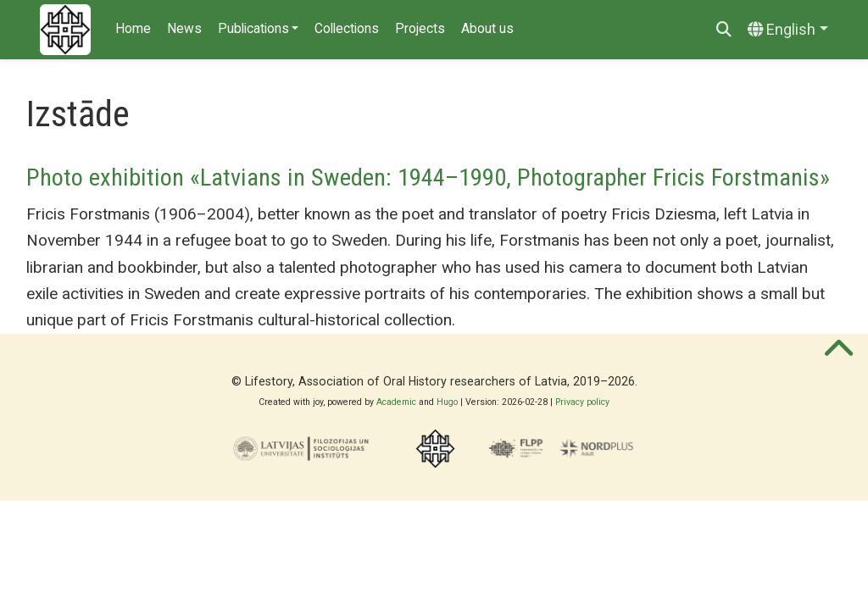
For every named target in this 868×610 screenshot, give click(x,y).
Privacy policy (582, 402)
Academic (396, 402)
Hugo (447, 402)
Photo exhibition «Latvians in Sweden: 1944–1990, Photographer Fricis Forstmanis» (428, 177)
